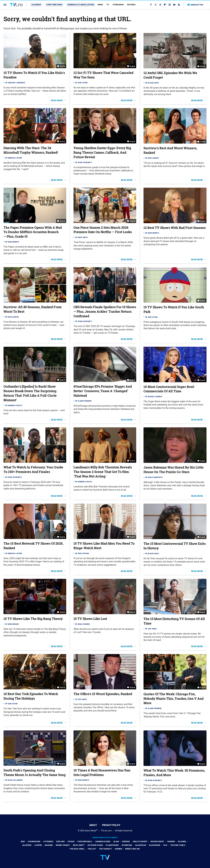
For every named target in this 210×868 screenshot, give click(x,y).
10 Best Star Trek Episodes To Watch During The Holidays (31, 696)
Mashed (49, 845)
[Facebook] (151, 5)
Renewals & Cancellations (81, 5)
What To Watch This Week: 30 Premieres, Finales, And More (174, 773)
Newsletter (195, 5)
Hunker (171, 841)
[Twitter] (156, 5)
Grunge (126, 841)
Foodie (71, 841)
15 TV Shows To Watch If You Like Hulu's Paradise (34, 75)
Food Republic (85, 841)
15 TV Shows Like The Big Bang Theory (33, 619)
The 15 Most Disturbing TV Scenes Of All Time (174, 621)
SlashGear (155, 845)
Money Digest (63, 845)
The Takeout (105, 849)
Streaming (118, 5)
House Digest (157, 841)
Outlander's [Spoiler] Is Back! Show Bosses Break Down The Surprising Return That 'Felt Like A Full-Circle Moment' (30, 393)
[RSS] (179, 5)
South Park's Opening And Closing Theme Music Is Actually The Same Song (35, 773)
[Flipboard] (165, 5)
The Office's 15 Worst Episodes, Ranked (103, 694)
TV (108, 5)
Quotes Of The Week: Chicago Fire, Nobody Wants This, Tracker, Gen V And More (174, 699)
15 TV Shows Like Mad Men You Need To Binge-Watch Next (104, 546)
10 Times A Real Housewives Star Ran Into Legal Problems (102, 773)
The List (92, 849)
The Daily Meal (77, 849)
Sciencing (127, 845)
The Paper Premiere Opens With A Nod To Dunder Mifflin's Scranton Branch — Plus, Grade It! (33, 232)
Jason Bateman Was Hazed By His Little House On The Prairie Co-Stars (174, 470)
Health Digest (140, 841)
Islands (182, 841)
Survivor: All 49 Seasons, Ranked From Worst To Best (33, 309)
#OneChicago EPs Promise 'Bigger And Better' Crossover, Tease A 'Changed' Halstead (103, 391)
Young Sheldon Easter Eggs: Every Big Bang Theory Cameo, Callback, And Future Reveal (102, 152)
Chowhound (34, 841)
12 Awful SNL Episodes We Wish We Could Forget (170, 75)
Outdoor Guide (95, 845)
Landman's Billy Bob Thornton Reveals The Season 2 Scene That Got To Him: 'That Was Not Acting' (103, 472)
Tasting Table (178, 845)
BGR (23, 841)
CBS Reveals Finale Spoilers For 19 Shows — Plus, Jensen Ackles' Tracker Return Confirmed (105, 312)
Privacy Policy (111, 825)
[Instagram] (170, 5)
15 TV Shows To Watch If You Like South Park (174, 309)
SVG (165, 845)
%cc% (62, 66)
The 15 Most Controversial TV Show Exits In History (175, 546)
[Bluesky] (174, 5)
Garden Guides (103, 841)
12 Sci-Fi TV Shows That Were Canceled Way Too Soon (103, 75)
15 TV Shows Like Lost (90, 619)
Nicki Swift (79, 845)
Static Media (90, 831)
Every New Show (54, 5)
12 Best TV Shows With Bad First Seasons (175, 228)
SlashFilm (141, 845)
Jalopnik (27, 845)
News (100, 5)
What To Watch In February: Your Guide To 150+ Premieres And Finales (33, 469)
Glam (116, 841)
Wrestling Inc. (133, 849)
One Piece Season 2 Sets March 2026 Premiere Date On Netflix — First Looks (103, 230)
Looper (38, 845)
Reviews (131, 5)
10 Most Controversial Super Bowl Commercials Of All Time (169, 389)
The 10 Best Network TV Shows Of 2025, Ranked (33, 546)
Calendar (36, 5)
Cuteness (48, 841)
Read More (57, 100)
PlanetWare (112, 845)
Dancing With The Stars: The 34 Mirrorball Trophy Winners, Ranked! (31, 150)
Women (118, 849)
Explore (60, 841)
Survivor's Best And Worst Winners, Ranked (170, 150)
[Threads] (160, 5)
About (93, 825)
